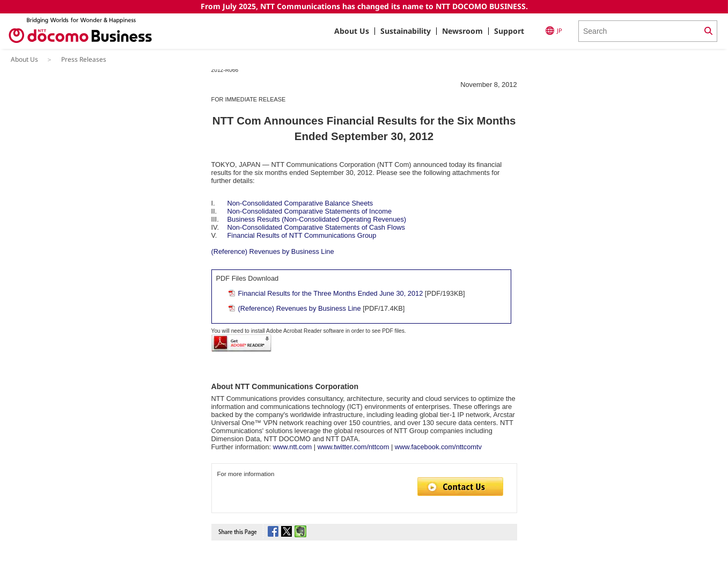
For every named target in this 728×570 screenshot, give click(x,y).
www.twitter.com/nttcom (354, 447)
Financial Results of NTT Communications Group (302, 235)
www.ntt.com (293, 447)
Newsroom (462, 31)
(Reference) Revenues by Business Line (273, 251)
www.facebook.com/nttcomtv (438, 447)
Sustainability (406, 31)
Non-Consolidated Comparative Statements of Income (310, 211)
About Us (352, 31)
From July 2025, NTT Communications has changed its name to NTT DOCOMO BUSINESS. (364, 6)
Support (509, 31)
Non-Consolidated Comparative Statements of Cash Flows (316, 227)
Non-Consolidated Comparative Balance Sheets (300, 203)
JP (554, 31)
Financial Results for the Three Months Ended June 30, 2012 (331, 293)
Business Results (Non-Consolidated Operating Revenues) (317, 219)
